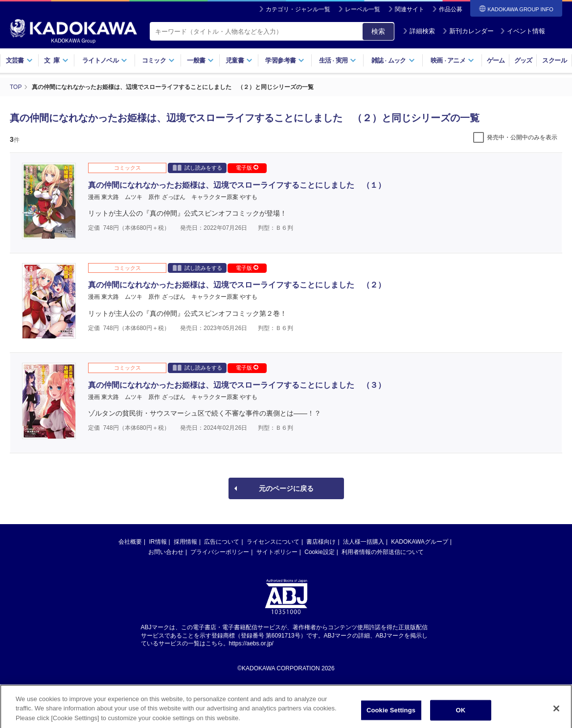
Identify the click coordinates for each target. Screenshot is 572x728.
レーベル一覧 (363, 9)
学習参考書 (285, 60)
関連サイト (410, 9)
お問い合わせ (166, 552)
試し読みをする (197, 167)
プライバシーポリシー (220, 552)
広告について (222, 542)
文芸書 (19, 60)
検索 (378, 31)
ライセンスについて (273, 542)
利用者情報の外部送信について (383, 552)
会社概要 (130, 542)
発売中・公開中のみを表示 (522, 137)
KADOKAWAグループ (419, 542)
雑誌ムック (393, 60)
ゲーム (496, 60)
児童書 (239, 60)
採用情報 (185, 542)
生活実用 (338, 60)
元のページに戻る (286, 488)
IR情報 (158, 542)
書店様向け (321, 542)
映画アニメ (452, 60)
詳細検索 (419, 31)
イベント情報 (523, 31)
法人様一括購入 (364, 542)
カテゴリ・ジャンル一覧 (298, 9)
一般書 (200, 60)
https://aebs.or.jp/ (251, 643)
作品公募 (451, 9)
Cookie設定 (319, 552)
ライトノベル (105, 60)
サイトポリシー (277, 552)
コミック (158, 60)
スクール (554, 60)
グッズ (523, 60)
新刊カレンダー (468, 31)
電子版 (247, 168)
